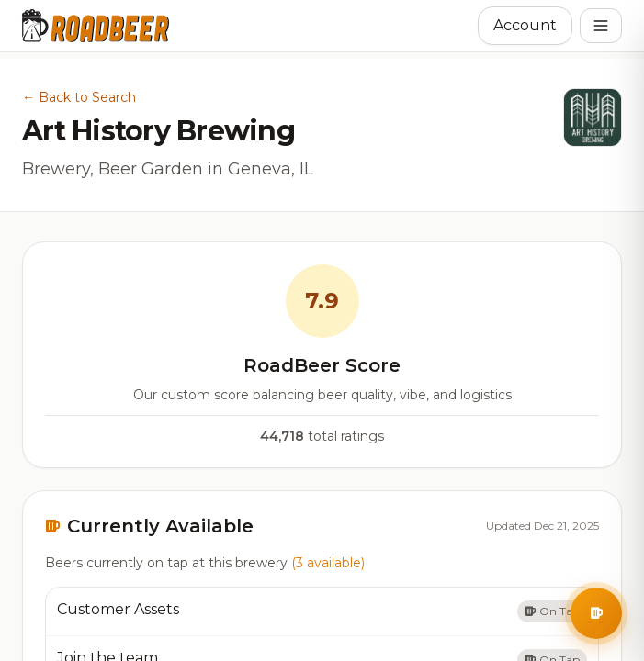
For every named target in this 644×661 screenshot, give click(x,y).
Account (525, 25)
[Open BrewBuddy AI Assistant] (596, 613)
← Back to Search (79, 97)
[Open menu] (601, 26)
